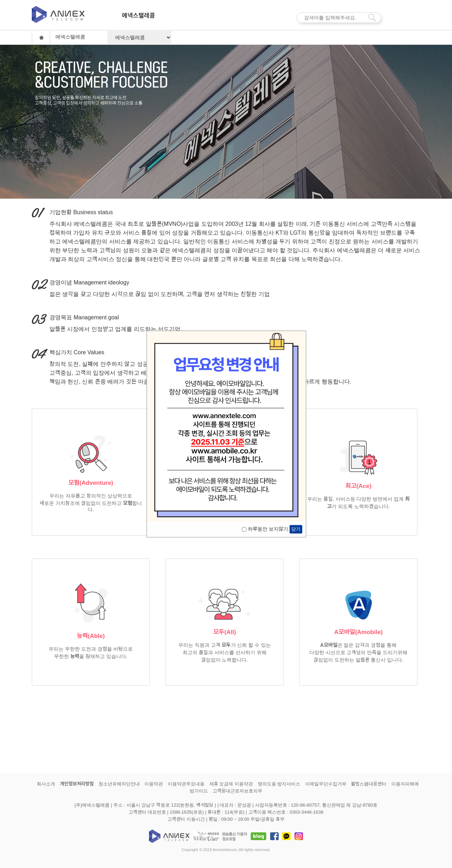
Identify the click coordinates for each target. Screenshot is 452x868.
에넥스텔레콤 (138, 19)
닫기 (296, 529)
